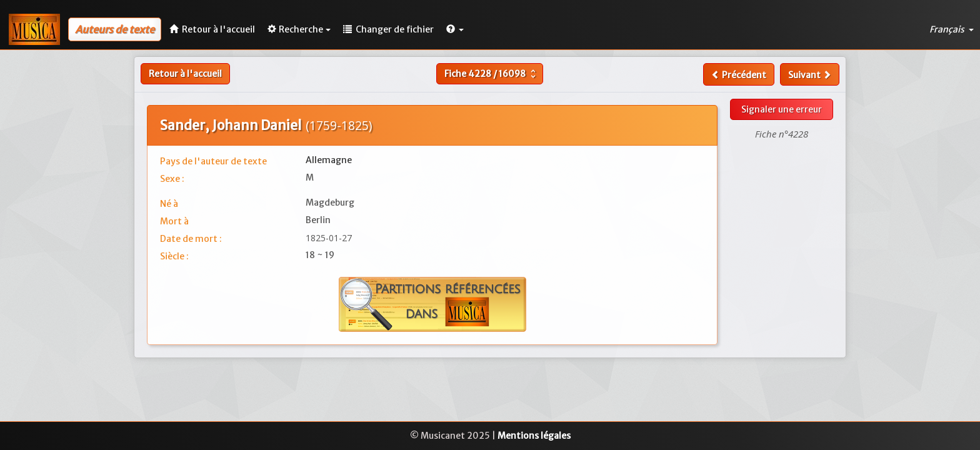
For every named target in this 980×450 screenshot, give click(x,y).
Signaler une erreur (782, 109)
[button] (455, 29)
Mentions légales (534, 436)
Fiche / (492, 74)
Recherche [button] (299, 29)
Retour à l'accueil (185, 74)
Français (952, 29)
